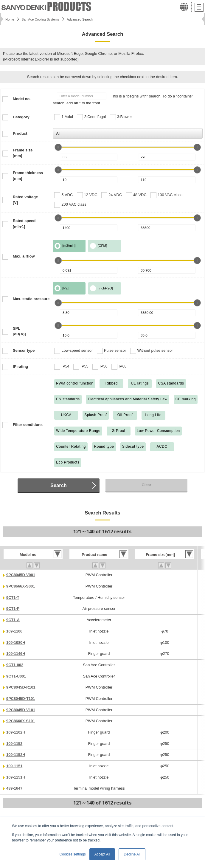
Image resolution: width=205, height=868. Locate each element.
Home (10, 19)
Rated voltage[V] (25, 200)
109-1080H (16, 643)
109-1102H (16, 732)
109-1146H (16, 654)
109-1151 (14, 766)
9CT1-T (13, 597)
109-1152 (14, 744)
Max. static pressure (31, 299)
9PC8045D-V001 (21, 575)
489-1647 (14, 788)
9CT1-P (13, 609)
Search (59, 485)
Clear (147, 485)
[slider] (58, 147)
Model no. (22, 99)
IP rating (20, 366)
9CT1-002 (15, 665)
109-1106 (14, 631)
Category (21, 117)
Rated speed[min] (24, 224)
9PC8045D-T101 (21, 699)
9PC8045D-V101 (21, 710)
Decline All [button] (132, 854)
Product (20, 133)
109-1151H (16, 777)
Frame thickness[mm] (28, 176)
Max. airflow (24, 256)
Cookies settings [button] (73, 854)
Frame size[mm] (23, 153)
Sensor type (24, 350)
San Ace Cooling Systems (40, 19)
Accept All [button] (102, 854)
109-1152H (16, 755)
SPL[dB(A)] (19, 331)
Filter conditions (28, 425)
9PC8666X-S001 (21, 586)
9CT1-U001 (16, 676)
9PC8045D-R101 (21, 687)
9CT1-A (13, 620)
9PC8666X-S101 (21, 721)
